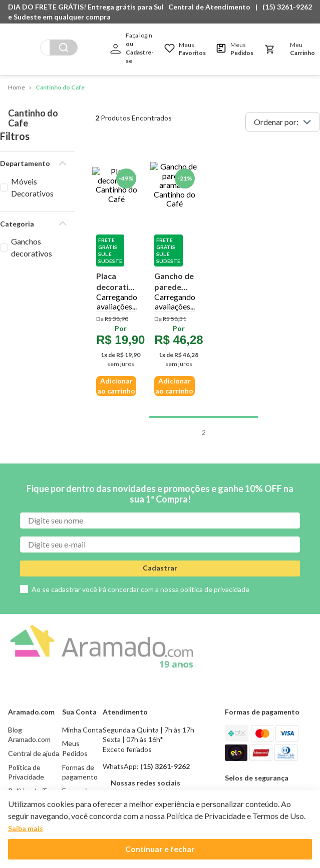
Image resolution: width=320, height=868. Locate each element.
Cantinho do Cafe (60, 87)
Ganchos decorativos (47, 219)
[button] (212, 7)
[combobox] (59, 47)
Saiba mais (26, 828)
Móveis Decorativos (46, 171)
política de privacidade (215, 469)
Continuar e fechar (160, 849)
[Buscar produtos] (64, 47)
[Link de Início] (17, 88)
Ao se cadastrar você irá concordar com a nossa (140, 469)
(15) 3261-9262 (287, 7)
